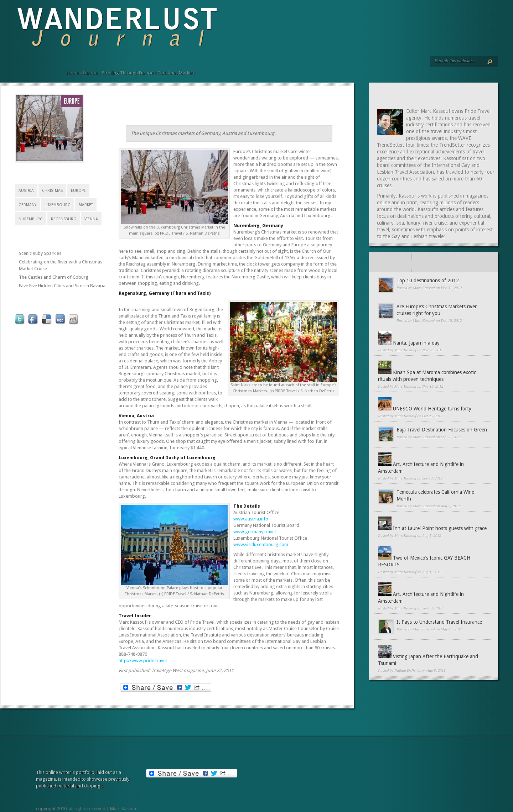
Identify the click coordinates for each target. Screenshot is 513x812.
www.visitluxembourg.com (261, 544)
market (86, 205)
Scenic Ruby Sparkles (40, 253)
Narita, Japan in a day (416, 343)
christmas (52, 191)
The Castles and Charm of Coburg (54, 277)
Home (73, 73)
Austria (26, 191)
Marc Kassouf (424, 288)
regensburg (64, 219)
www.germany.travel (255, 532)
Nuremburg (31, 219)
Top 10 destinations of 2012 (428, 281)
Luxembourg (58, 205)
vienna (91, 219)
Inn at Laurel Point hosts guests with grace (440, 528)
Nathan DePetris (408, 670)
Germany (27, 205)
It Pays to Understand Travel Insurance (439, 622)
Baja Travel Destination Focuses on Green (442, 430)
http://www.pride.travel (143, 661)
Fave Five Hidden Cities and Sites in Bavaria (62, 286)
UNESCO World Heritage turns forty (432, 409)
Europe (90, 73)
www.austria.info (251, 519)
